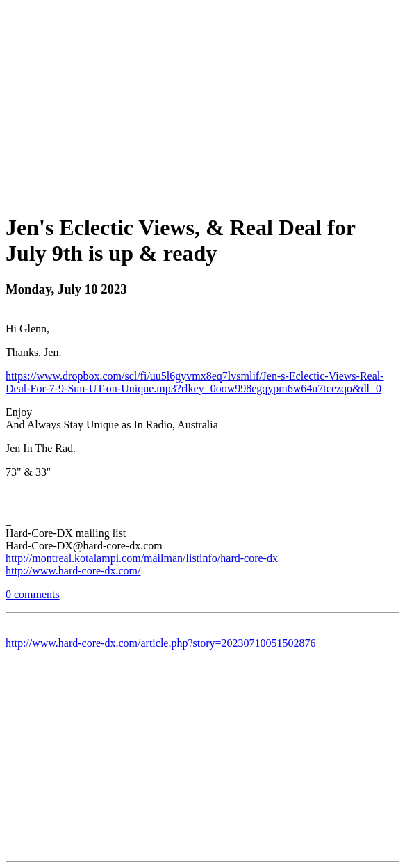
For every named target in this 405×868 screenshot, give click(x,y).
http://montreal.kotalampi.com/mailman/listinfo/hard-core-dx (142, 558)
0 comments (33, 594)
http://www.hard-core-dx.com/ (73, 571)
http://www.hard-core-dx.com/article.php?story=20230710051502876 (161, 643)
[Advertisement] (205, 103)
